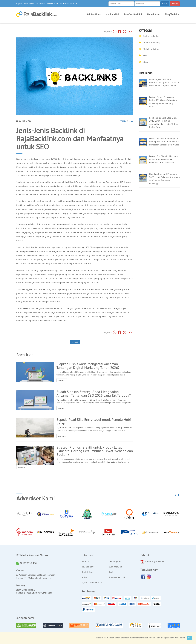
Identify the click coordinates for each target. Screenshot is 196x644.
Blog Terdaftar (172, 14)
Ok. (189, 638)
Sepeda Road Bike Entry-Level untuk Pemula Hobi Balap (94, 421)
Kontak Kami (154, 14)
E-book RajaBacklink (152, 562)
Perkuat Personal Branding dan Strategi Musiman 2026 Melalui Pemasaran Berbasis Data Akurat (164, 142)
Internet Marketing (152, 42)
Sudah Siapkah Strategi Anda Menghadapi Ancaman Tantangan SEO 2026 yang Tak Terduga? (94, 394)
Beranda (85, 561)
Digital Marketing (151, 49)
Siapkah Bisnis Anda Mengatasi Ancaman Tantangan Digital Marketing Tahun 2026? (88, 366)
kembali (75, 342)
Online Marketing (151, 36)
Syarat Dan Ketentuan (92, 583)
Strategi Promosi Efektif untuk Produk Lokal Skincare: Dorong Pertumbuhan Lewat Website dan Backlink (95, 451)
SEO (131, 121)
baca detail (62, 380)
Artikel (123, 121)
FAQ (111, 572)
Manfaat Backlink (133, 14)
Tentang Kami (116, 561)
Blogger (147, 62)
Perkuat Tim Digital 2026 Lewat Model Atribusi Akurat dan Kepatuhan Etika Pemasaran (164, 159)
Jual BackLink (112, 14)
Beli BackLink (94, 14)
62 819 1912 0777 (27, 563)
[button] (176, 495)
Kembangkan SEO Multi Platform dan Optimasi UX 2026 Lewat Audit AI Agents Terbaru (164, 82)
